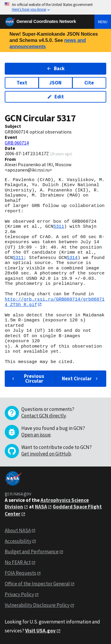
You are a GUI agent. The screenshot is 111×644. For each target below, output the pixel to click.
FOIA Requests (20, 573)
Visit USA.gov (40, 631)
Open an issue (36, 435)
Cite (89, 83)
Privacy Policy (19, 594)
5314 (72, 258)
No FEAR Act (18, 563)
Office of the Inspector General (37, 584)
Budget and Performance (32, 552)
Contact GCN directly (44, 416)
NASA (41, 507)
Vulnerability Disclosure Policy (37, 605)
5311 (59, 227)
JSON (55, 83)
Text (22, 83)
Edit (55, 97)
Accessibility (18, 541)
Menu (103, 22)
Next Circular (81, 379)
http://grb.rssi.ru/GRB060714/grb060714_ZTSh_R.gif (55, 302)
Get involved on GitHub (46, 454)
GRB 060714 (17, 143)
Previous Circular (27, 379)
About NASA (18, 530)
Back (55, 68)
